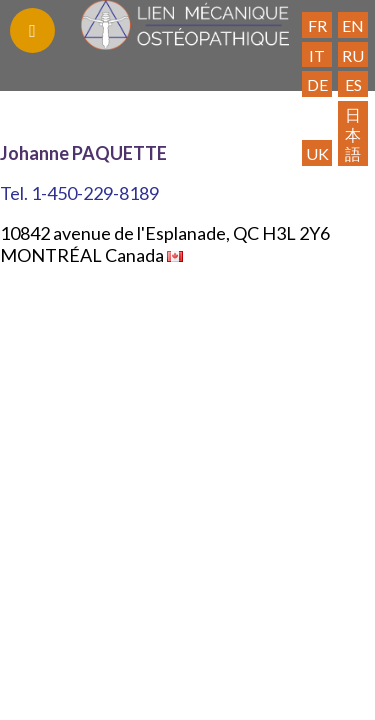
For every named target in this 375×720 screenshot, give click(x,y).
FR (317, 25)
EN (353, 25)
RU (353, 55)
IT (317, 55)
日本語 (353, 134)
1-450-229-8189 (95, 193)
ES (353, 84)
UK (317, 153)
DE (317, 84)
